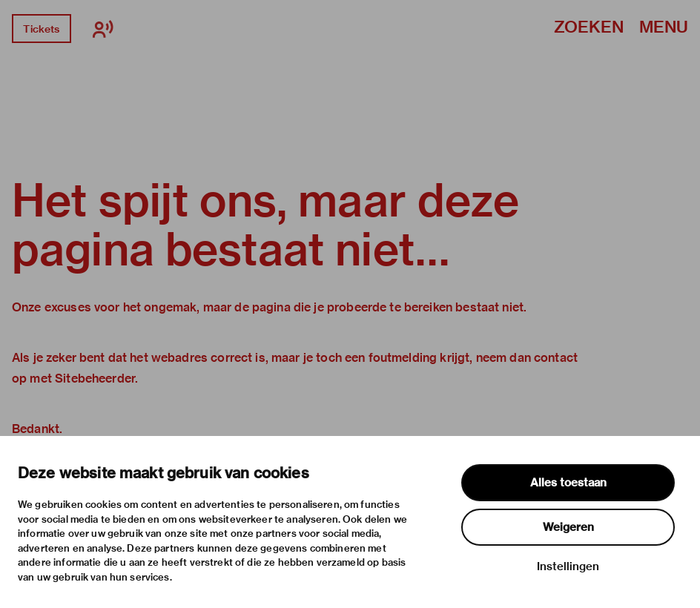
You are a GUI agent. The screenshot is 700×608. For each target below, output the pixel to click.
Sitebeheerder (95, 379)
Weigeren (568, 527)
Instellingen (568, 566)
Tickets (41, 29)
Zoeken (589, 28)
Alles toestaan (568, 483)
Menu (664, 28)
